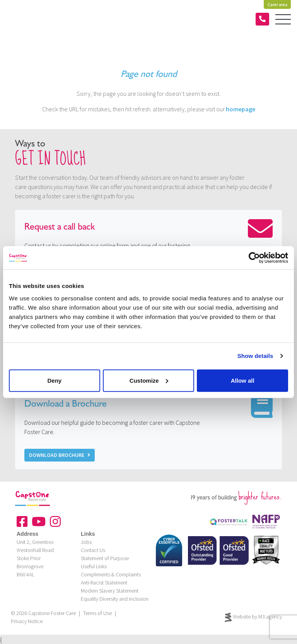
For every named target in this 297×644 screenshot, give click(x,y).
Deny (54, 380)
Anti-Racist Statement (104, 583)
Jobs (86, 542)
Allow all (243, 380)
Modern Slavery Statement (110, 591)
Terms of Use (97, 613)
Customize (149, 380)
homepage (241, 109)
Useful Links (94, 566)
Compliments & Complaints (111, 574)
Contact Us (93, 550)
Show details (255, 356)
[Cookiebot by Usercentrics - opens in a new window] (254, 258)
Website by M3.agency (253, 617)
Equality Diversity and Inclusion (115, 599)
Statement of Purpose (105, 558)
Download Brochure (60, 455)
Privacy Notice (27, 621)
